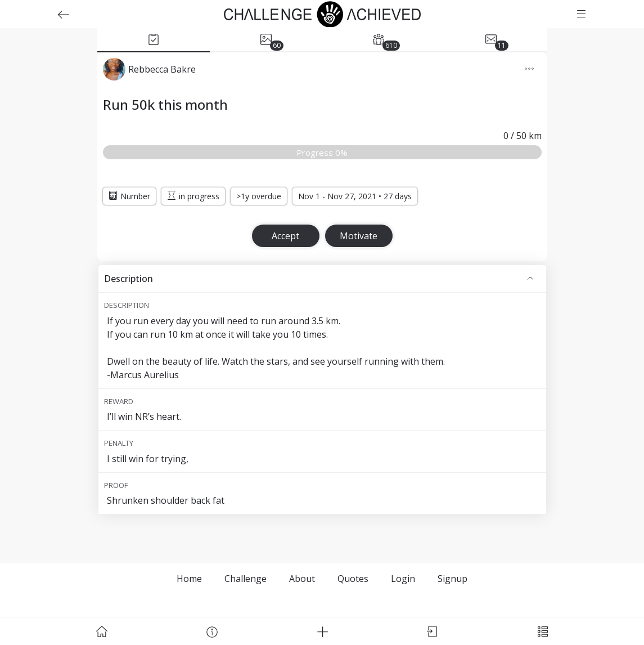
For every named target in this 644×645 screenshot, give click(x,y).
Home (189, 579)
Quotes (353, 579)
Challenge (246, 579)
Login (403, 579)
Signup (452, 579)
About (302, 579)
